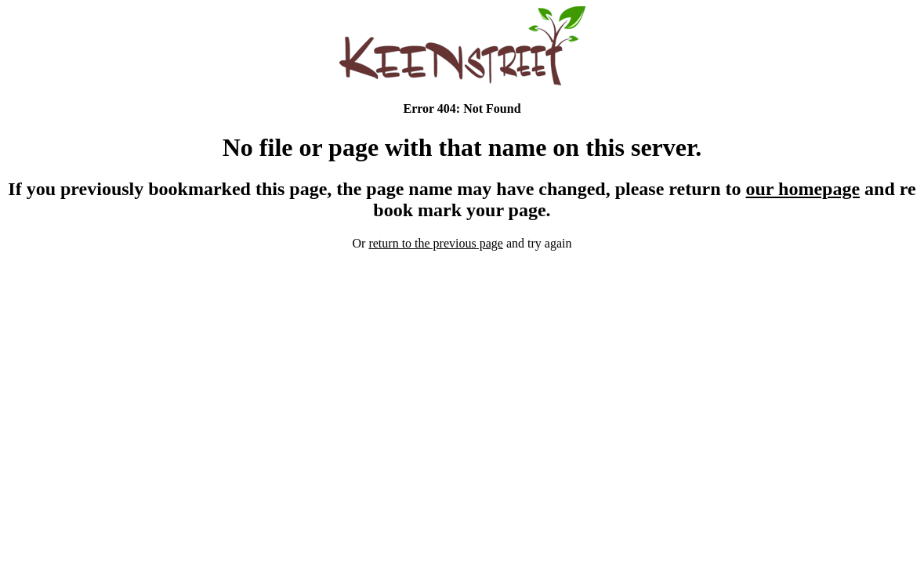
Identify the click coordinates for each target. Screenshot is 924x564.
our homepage (803, 189)
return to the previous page (436, 243)
